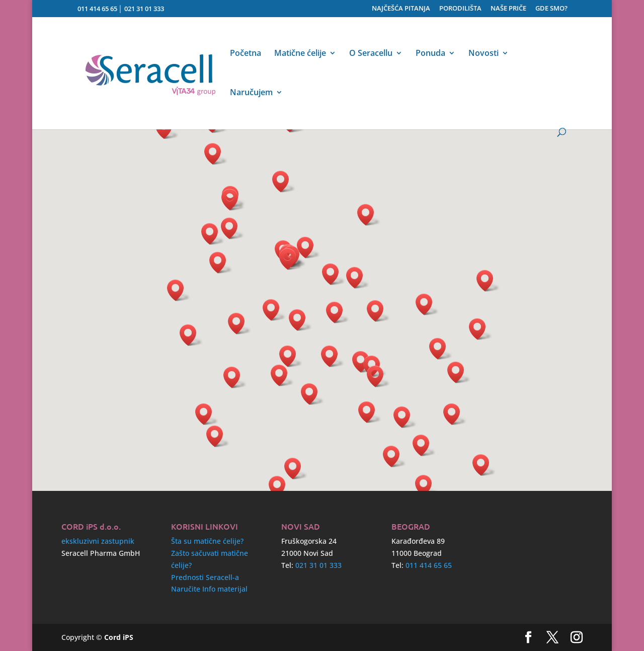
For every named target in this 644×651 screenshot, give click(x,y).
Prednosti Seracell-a (205, 577)
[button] (405, 417)
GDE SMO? (551, 9)
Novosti (484, 54)
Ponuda (430, 54)
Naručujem (251, 93)
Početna (246, 54)
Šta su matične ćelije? (207, 541)
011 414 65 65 (97, 9)
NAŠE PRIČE (508, 9)
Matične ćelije (300, 54)
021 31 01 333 (144, 9)
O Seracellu (371, 54)
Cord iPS (119, 637)
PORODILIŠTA (460, 9)
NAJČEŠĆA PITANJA (401, 9)
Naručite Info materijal (209, 589)
